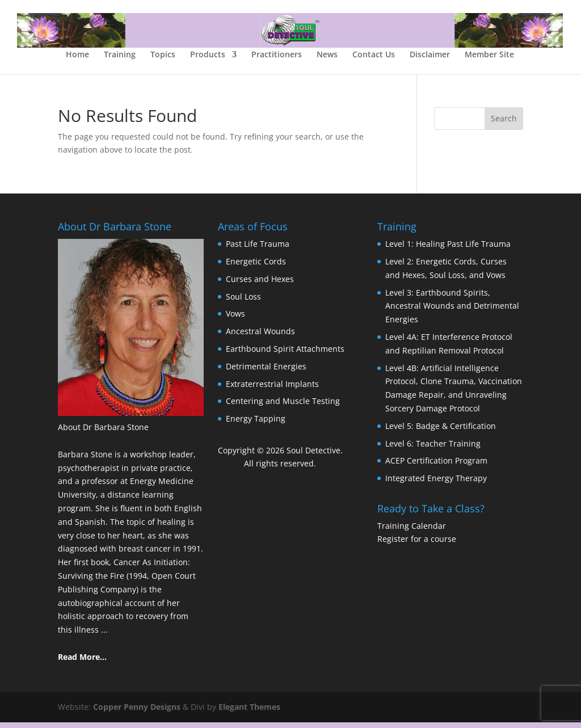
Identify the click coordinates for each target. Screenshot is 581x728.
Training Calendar (412, 531)
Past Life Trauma (258, 249)
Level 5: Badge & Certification (441, 432)
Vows (235, 319)
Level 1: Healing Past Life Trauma (448, 249)
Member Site (489, 61)
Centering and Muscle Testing (283, 407)
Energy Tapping (256, 424)
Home (77, 61)
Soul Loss (243, 302)
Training (120, 61)
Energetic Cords (256, 267)
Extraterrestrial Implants (272, 390)
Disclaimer (430, 61)
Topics (163, 61)
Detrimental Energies (266, 372)
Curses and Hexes (260, 285)
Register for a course (417, 544)
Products (208, 61)
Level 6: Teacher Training (433, 449)
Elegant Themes (249, 712)
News (327, 61)
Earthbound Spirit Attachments (285, 354)
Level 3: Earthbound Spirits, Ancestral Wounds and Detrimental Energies (452, 312)
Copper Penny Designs (137, 712)
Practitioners (277, 61)
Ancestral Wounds (260, 337)
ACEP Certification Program (436, 466)
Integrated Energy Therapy (436, 484)
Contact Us (374, 61)
